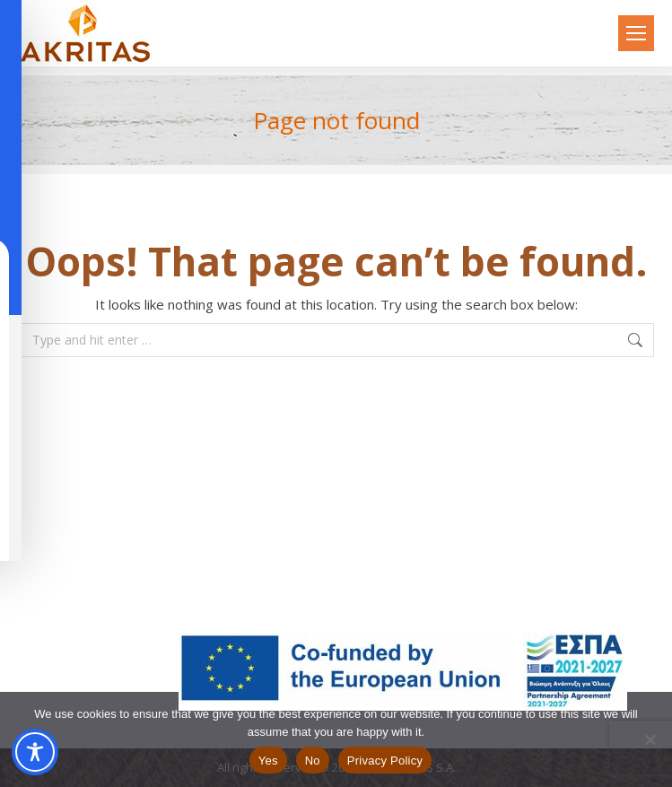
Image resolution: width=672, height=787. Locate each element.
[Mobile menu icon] (636, 33)
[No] (650, 739)
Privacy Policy (385, 761)
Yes (268, 761)
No (313, 761)
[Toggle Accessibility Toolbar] (35, 752)
